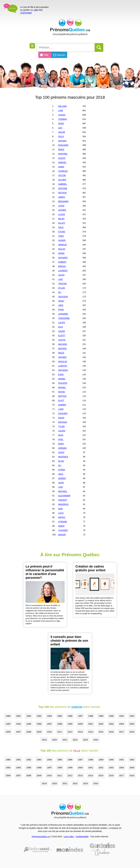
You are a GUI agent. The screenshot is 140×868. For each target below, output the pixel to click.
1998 (60, 724)
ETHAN (62, 232)
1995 (29, 724)
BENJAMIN (63, 201)
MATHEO (62, 349)
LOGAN (62, 115)
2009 (39, 732)
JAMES (62, 197)
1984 (49, 716)
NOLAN (62, 249)
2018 (132, 732)
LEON (61, 483)
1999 (70, 724)
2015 (101, 732)
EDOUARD (63, 145)
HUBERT (62, 262)
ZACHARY (63, 258)
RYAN (61, 310)
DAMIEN (62, 405)
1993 (8, 724)
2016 (111, 732)
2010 (49, 732)
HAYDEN (62, 357)
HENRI (61, 253)
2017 (122, 732)
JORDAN (62, 448)
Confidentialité (82, 837)
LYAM (61, 409)
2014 (91, 732)
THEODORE (64, 318)
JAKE (61, 305)
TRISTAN (62, 284)
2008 (29, 732)
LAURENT (63, 271)
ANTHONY (63, 370)
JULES (61, 275)
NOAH (61, 123)
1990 (111, 716)
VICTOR (62, 175)
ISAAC (61, 301)
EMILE (61, 149)
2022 (75, 740)
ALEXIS (62, 158)
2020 (55, 740)
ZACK (61, 227)
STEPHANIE (26, 13)
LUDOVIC (63, 366)
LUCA (61, 513)
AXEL (61, 439)
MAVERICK (63, 504)
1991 (122, 716)
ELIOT (61, 400)
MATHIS (62, 266)
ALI (60, 465)
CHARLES (63, 171)
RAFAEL (62, 387)
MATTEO (62, 396)
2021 (65, 740)
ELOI (61, 327)
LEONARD (63, 314)
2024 (96, 740)
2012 (70, 732)
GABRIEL (63, 184)
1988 (91, 716)
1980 (8, 716)
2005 (132, 724)
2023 (85, 740)
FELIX (61, 136)
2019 (44, 740)
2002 (101, 724)
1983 (39, 716)
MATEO (62, 517)
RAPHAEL (63, 154)
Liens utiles (69, 837)
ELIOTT (62, 336)
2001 (91, 724)
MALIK (61, 353)
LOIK (61, 487)
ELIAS (61, 461)
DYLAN (62, 288)
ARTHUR (62, 193)
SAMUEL (62, 162)
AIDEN (61, 526)
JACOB (62, 132)
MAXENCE (63, 457)
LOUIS (61, 206)
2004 (122, 724)
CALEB (62, 331)
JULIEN (62, 431)
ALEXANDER (64, 496)
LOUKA (62, 323)
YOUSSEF (63, 530)
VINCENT (63, 500)
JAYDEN (62, 210)
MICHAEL (63, 491)
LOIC (61, 279)
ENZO (61, 444)
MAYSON (63, 344)
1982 (29, 716)
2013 (80, 732)
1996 (39, 724)
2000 (80, 724)
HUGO (61, 452)
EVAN (61, 374)
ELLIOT (62, 223)
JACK (61, 474)
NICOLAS (63, 362)
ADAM (61, 167)
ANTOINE (63, 188)
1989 (101, 716)
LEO (60, 128)
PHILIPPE (63, 383)
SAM (60, 509)
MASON (62, 535)
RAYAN (62, 392)
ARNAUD (62, 245)
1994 (18, 724)
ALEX (61, 435)
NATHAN (62, 141)
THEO (61, 236)
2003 (111, 724)
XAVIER (62, 240)
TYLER (61, 426)
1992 (132, 716)
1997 (49, 724)
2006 (8, 732)
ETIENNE (63, 522)
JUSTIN (62, 340)
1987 (80, 716)
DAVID (61, 418)
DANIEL (62, 379)
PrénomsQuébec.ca (41, 837)
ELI (60, 292)
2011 (60, 732)
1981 (18, 716)
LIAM (61, 111)
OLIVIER (62, 180)
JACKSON (63, 297)
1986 (70, 716)
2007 (18, 732)
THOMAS (63, 119)
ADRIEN (62, 478)
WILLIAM (62, 106)
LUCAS (62, 214)
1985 (36, 10)
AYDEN (62, 470)
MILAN (61, 219)
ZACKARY (63, 413)
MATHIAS (63, 422)
